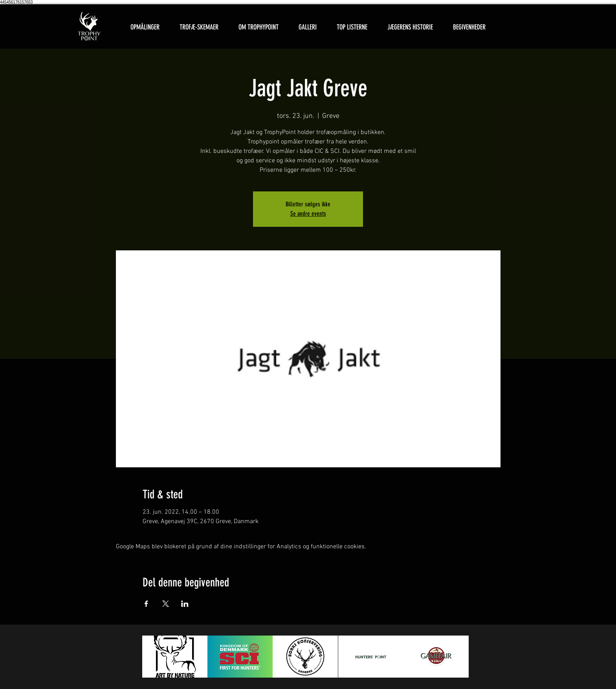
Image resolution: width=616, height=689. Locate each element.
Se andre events (308, 214)
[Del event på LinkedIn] (185, 604)
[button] (199, 27)
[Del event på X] (166, 604)
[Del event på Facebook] (146, 604)
